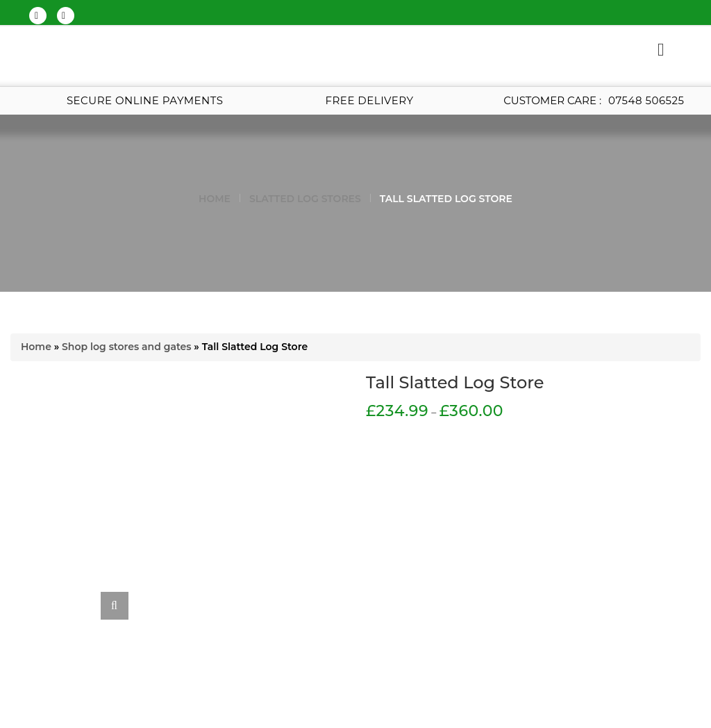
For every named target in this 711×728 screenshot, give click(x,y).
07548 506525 (646, 100)
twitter (37, 16)
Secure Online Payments (145, 100)
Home (215, 199)
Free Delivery (370, 100)
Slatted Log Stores (305, 199)
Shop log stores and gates (126, 347)
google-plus (64, 16)
